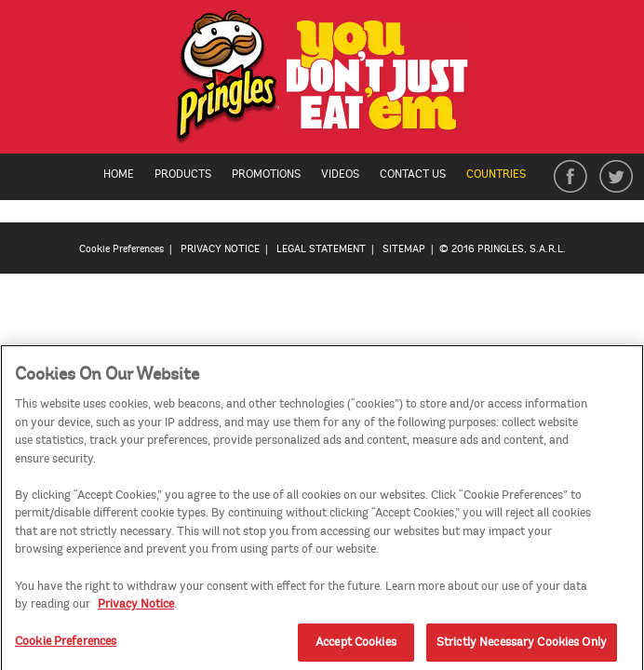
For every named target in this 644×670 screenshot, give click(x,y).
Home (119, 174)
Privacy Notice (136, 608)
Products (183, 174)
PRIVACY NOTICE (220, 249)
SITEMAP (404, 249)
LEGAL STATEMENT (321, 249)
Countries (505, 174)
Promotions (266, 174)
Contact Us (413, 174)
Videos (340, 174)
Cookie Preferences (121, 249)
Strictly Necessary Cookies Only (522, 646)
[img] (322, 81)
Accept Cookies (356, 646)
